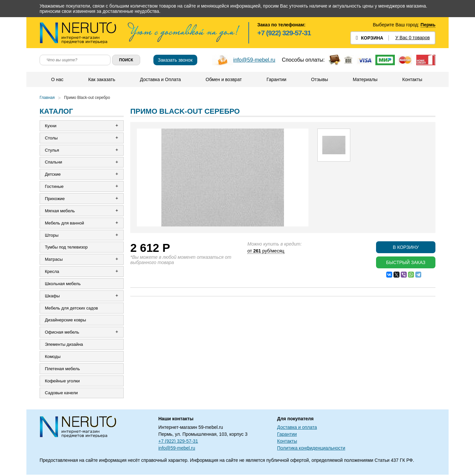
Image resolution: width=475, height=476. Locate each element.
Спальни (53, 162)
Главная (47, 98)
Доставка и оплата (297, 429)
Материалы (365, 79)
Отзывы (319, 79)
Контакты (412, 79)
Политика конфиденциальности (311, 449)
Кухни (51, 126)
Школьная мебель (63, 284)
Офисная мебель (62, 333)
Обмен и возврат (224, 79)
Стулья (52, 150)
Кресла (52, 272)
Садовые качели (61, 394)
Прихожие (55, 199)
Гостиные (54, 187)
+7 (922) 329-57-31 (284, 33)
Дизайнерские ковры (65, 321)
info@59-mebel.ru (254, 60)
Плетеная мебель (62, 370)
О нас (57, 79)
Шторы (52, 236)
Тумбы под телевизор (66, 248)
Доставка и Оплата (160, 79)
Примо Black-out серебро (87, 98)
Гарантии (276, 79)
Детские (53, 175)
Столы (51, 138)
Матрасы (54, 260)
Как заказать (102, 79)
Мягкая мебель (60, 211)
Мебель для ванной (64, 223)
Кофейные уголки (62, 382)
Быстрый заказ (406, 262)
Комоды (53, 357)
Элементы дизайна (64, 345)
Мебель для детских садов (71, 309)
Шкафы (52, 297)
